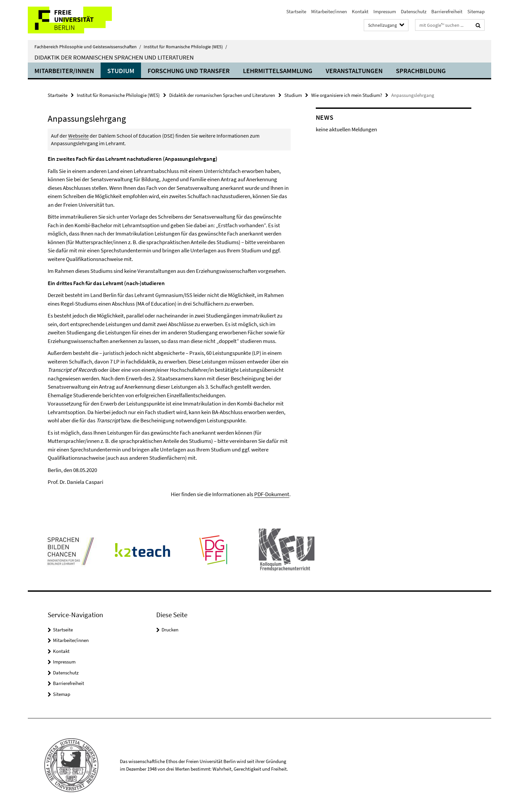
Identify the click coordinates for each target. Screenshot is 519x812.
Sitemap (476, 11)
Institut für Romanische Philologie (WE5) (185, 47)
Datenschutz (414, 11)
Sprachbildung (421, 71)
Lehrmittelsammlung (278, 71)
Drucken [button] (170, 630)
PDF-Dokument (272, 494)
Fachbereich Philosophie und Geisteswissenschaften (88, 47)
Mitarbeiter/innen (329, 11)
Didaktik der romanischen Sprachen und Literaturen (114, 57)
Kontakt (360, 11)
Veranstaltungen (354, 71)
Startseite (296, 11)
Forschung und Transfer (189, 71)
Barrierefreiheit (447, 11)
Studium (121, 71)
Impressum (385, 11)
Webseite (78, 136)
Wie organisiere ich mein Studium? (347, 95)
